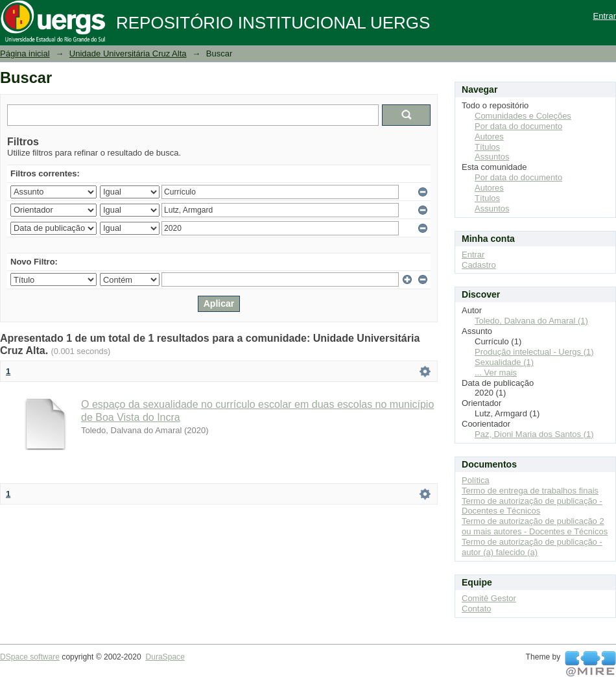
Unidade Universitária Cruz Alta (128, 53)
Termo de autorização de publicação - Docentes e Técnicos (532, 506)
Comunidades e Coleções (523, 116)
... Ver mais (496, 373)
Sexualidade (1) (504, 362)
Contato (477, 609)
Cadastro (479, 265)
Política (476, 480)
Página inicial (25, 53)
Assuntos (492, 157)
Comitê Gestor (489, 598)
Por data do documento (518, 126)
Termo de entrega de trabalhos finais (530, 491)
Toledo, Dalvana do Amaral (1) (531, 321)
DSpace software (30, 657)
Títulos (487, 147)
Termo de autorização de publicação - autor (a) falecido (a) (532, 547)
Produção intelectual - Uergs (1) (534, 352)
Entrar (605, 16)
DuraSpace (165, 657)
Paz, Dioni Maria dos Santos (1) (534, 434)
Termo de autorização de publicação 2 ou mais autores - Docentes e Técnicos (535, 526)
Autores (489, 137)
